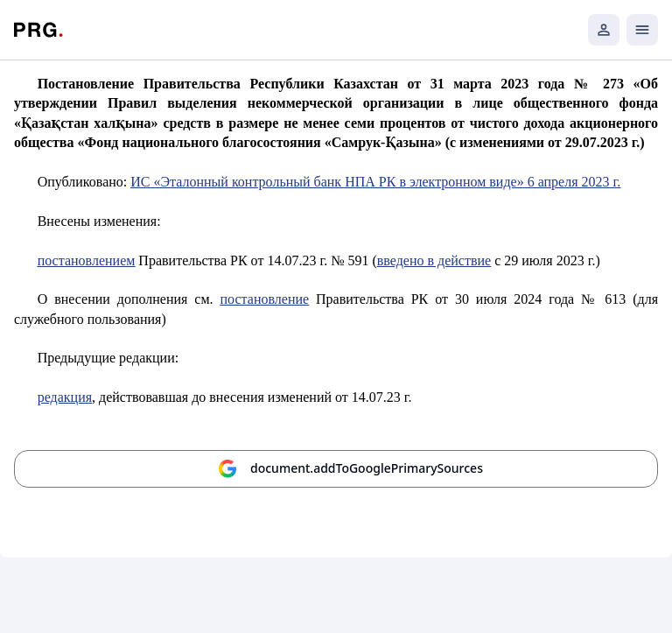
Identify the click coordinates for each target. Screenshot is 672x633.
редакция (65, 397)
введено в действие (434, 260)
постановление (265, 299)
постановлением (87, 260)
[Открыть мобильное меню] (642, 30)
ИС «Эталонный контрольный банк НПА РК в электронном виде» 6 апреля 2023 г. (375, 182)
